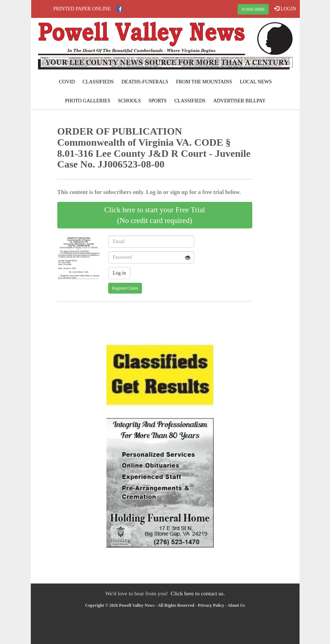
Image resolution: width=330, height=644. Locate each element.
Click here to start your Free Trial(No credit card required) (155, 215)
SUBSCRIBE (253, 9)
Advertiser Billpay (239, 101)
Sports (157, 101)
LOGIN (285, 9)
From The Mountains (204, 82)
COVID (67, 82)
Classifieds (98, 82)
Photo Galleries (88, 101)
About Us (236, 605)
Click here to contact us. (198, 593)
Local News (256, 82)
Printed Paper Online (82, 9)
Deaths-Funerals (145, 82)
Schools (129, 101)
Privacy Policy (211, 605)
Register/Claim (125, 288)
